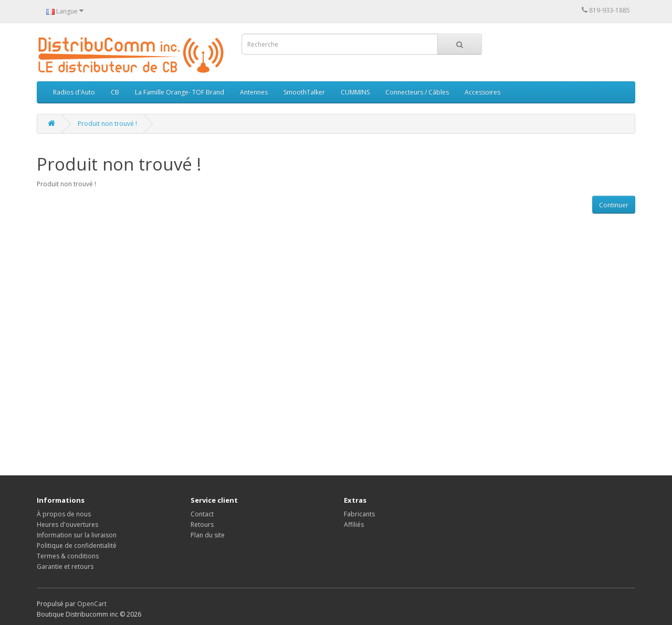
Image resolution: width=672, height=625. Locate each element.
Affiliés (354, 525)
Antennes (254, 92)
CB (115, 92)
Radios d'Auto (74, 92)
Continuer (614, 205)
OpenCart (92, 604)
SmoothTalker (304, 92)
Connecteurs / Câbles (417, 92)
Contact (202, 514)
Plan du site (208, 535)
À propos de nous (64, 514)
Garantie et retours (65, 566)
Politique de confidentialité (77, 545)
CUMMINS (355, 92)
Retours (202, 525)
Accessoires (482, 92)
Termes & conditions (68, 556)
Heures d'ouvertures (67, 525)
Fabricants (359, 514)
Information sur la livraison (77, 535)
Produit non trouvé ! (107, 124)
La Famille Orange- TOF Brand (180, 92)
